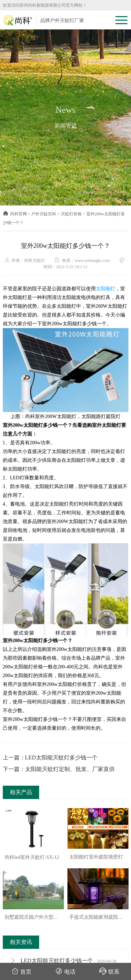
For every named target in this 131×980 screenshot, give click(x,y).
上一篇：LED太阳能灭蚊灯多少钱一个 (50, 757)
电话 (65, 971)
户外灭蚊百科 (44, 214)
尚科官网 (15, 214)
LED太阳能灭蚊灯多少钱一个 (63, 961)
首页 (21, 971)
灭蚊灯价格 (71, 214)
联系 (109, 971)
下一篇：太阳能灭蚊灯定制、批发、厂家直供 (59, 769)
